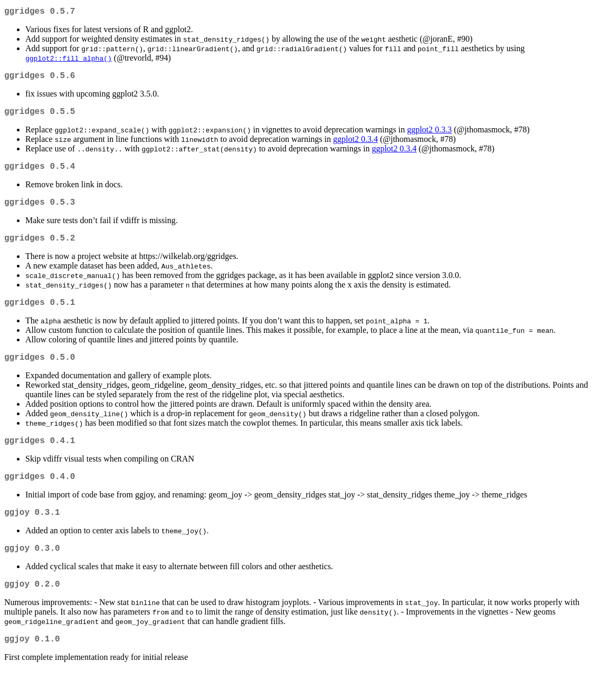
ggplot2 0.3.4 (355, 145)
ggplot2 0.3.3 (429, 136)
